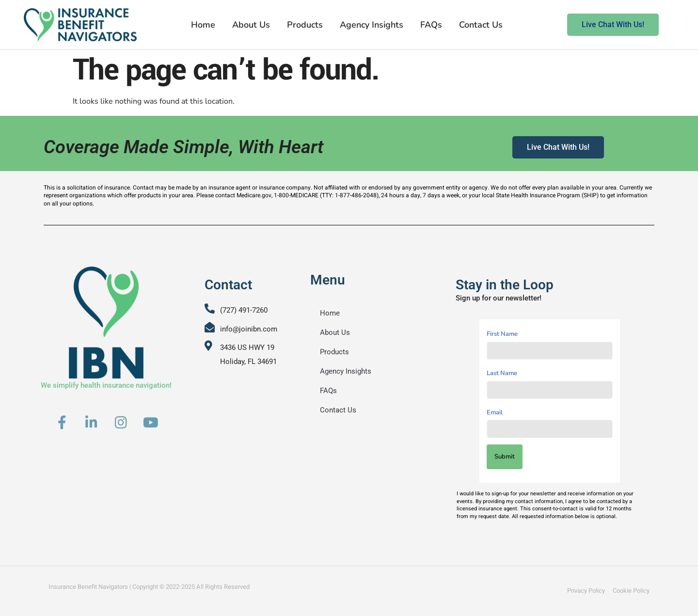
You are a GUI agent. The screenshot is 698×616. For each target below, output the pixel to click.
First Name (502, 334)
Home (203, 25)
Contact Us (481, 25)
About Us (251, 25)
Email (495, 412)
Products (305, 25)
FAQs (431, 25)
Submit (505, 457)
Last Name (502, 373)
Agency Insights (372, 25)
